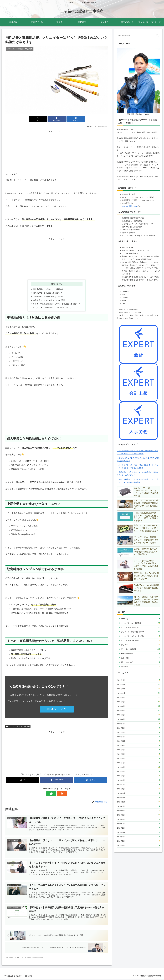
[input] (138, 36)
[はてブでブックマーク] (74, 119)
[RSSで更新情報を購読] (60, 794)
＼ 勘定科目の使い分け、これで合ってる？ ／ (54, 308)
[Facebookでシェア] (57, 119)
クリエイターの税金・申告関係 (18, 726)
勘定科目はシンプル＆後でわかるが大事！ (50, 300)
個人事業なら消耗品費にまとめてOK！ (49, 293)
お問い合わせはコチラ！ (57, 710)
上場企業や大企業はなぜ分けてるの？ (48, 297)
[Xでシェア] (39, 119)
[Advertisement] (57, 151)
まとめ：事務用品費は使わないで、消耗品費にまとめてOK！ (58, 304)
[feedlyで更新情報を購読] (54, 794)
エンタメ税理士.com (130, 206)
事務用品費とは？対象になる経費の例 (48, 289)
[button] (157, 36)
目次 (53, 284)
